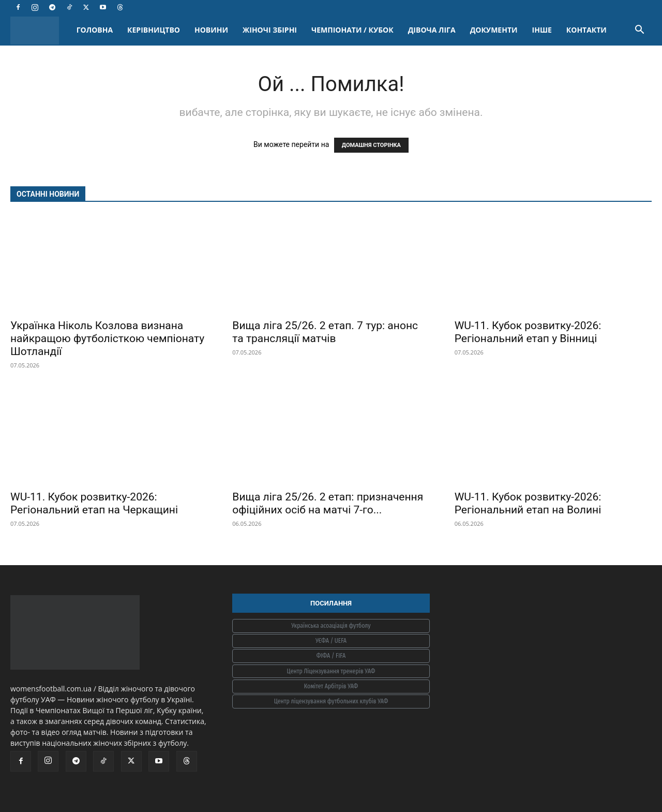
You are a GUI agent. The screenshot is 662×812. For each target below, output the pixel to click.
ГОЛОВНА (95, 30)
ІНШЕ (542, 30)
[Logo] (40, 30)
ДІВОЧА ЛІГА (432, 30)
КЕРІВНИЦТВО (154, 30)
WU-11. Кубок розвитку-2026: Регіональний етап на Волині (528, 503)
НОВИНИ (211, 30)
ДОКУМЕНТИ (494, 30)
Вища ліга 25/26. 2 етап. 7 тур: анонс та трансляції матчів (325, 332)
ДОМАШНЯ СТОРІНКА (371, 145)
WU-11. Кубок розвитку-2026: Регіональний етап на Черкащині (94, 503)
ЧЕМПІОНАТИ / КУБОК (352, 30)
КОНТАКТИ (586, 30)
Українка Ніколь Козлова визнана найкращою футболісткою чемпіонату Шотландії (107, 338)
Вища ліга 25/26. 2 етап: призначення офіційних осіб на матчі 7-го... (328, 503)
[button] (639, 31)
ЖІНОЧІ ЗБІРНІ (270, 30)
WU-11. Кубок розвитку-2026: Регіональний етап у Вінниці (528, 332)
